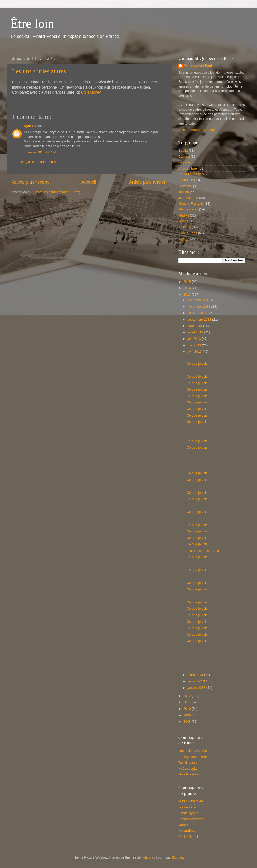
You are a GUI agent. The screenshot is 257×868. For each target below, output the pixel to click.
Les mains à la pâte (193, 751)
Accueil (89, 182)
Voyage (184, 239)
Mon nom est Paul (198, 66)
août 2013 (195, 326)
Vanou (183, 825)
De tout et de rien (191, 174)
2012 (188, 696)
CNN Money (91, 92)
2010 (188, 709)
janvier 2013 (197, 688)
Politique (185, 227)
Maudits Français (191, 204)
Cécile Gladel (188, 837)
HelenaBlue (187, 831)
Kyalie (29, 126)
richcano (148, 857)
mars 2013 (196, 675)
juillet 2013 (196, 332)
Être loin (32, 24)
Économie (186, 180)
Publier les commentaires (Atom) (56, 192)
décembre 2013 (199, 300)
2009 (188, 715)
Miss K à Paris (189, 774)
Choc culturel (188, 168)
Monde (183, 221)
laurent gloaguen (191, 801)
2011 (188, 702)
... (188, 357)
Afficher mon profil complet (198, 130)
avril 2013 (195, 352)
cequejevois (187, 162)
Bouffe (183, 151)
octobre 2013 (198, 313)
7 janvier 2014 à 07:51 (40, 152)
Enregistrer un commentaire (39, 162)
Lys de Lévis (188, 807)
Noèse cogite (188, 769)
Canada (184, 157)
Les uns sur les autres (39, 71)
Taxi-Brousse (188, 763)
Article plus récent (30, 182)
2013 (188, 295)
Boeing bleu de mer (193, 757)
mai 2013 (195, 345)
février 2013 (197, 681)
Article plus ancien (148, 182)
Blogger (177, 857)
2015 (188, 282)
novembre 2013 (199, 307)
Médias (184, 215)
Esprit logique (188, 813)
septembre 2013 (200, 320)
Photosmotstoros (191, 819)
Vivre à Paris (188, 233)
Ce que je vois (197, 364)
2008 (188, 722)
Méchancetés (188, 209)
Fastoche (185, 186)
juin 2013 (195, 339)
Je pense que (188, 198)
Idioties (184, 192)
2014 (188, 288)
